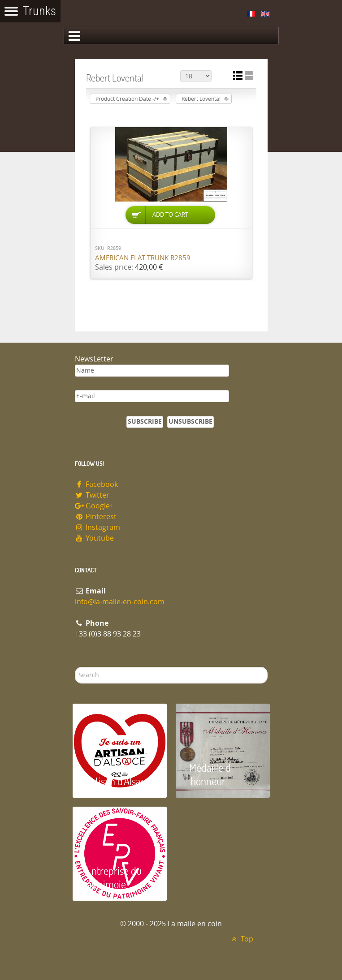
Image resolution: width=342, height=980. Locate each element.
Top (241, 939)
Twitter (92, 495)
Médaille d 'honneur (210, 774)
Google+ (95, 506)
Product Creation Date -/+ (127, 99)
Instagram (98, 527)
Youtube (95, 538)
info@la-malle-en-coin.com (120, 602)
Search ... (75, 667)
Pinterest (96, 517)
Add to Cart (170, 215)
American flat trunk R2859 (143, 258)
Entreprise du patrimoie (114, 877)
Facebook (97, 484)
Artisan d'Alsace (118, 781)
